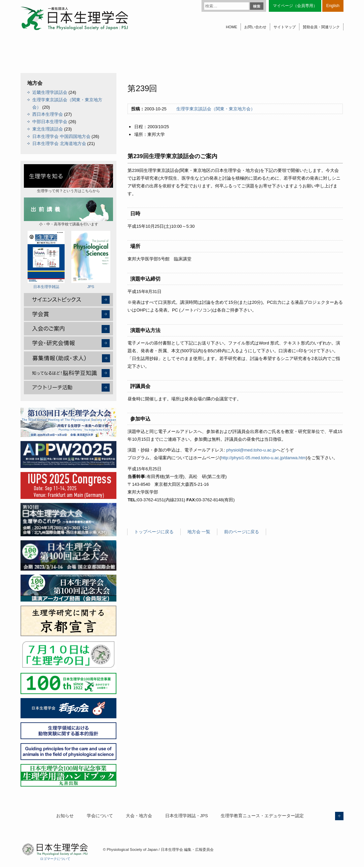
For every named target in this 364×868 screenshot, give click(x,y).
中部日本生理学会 (50, 122)
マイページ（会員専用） (295, 6)
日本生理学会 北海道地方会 (59, 143)
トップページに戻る (154, 532)
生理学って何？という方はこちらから (68, 178)
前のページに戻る (242, 532)
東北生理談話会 (48, 129)
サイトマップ (285, 27)
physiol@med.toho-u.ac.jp (251, 450)
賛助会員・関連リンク (321, 27)
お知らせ (65, 816)
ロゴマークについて (55, 859)
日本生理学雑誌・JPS (187, 816)
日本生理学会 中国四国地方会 (61, 136)
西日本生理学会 (48, 114)
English (333, 6)
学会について (100, 816)
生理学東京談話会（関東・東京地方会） (216, 109)
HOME (231, 27)
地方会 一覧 (199, 532)
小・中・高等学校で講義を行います (68, 212)
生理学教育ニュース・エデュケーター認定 (262, 816)
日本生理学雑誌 (46, 260)
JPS (91, 260)
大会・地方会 (139, 816)
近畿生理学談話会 (50, 92)
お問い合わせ (255, 27)
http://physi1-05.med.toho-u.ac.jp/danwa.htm (264, 458)
